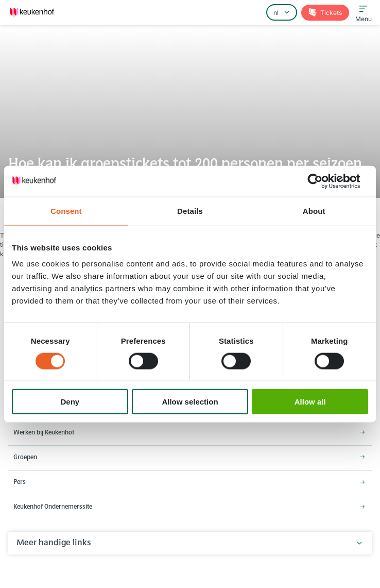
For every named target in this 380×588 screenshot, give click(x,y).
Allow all (310, 402)
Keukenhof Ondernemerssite (53, 507)
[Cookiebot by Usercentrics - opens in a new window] (323, 181)
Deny (70, 402)
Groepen (25, 458)
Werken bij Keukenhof (44, 433)
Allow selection (190, 402)
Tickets (330, 13)
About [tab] (314, 211)
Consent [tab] (66, 211)
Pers (20, 482)
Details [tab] (190, 211)
